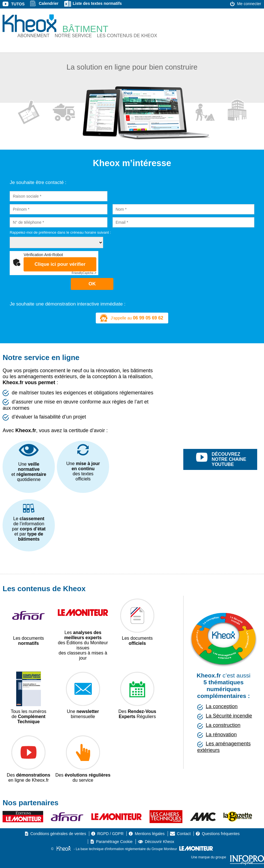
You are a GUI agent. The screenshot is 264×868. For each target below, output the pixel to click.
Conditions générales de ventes (58, 834)
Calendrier (48, 3)
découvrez (227, 459)
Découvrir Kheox (160, 842)
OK (92, 284)
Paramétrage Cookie (114, 842)
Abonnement (33, 36)
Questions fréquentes (221, 834)
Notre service (73, 36)
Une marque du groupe (227, 857)
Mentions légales (150, 834)
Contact (184, 834)
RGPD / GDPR (110, 834)
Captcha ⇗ (84, 273)
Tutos (18, 4)
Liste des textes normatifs (97, 3)
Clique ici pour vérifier (60, 264)
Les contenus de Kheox (127, 36)
